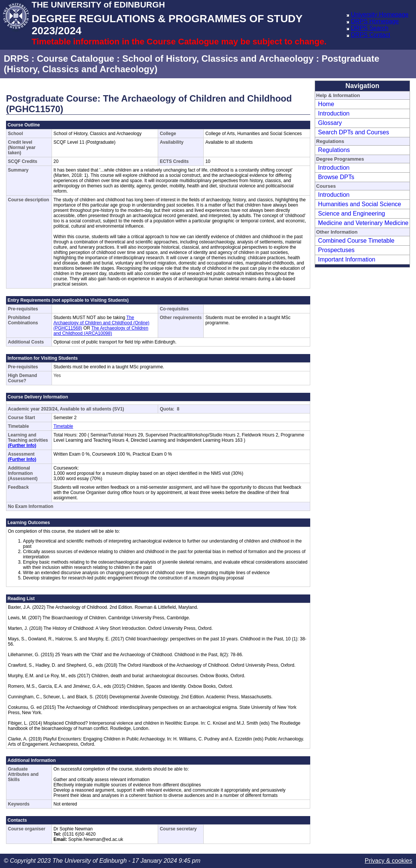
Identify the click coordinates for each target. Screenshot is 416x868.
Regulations (334, 150)
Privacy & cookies (389, 861)
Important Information (347, 259)
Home (326, 104)
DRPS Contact (370, 35)
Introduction (334, 113)
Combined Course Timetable (356, 241)
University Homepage (380, 14)
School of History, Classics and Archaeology (218, 59)
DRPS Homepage (375, 21)
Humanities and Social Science (360, 204)
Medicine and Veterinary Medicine (363, 223)
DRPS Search (370, 28)
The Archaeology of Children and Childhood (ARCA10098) (101, 331)
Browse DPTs (336, 177)
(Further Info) (22, 445)
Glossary (330, 123)
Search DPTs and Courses (354, 132)
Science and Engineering (352, 214)
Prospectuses (336, 250)
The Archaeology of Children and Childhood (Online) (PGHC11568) (101, 323)
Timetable (63, 426)
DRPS (16, 59)
